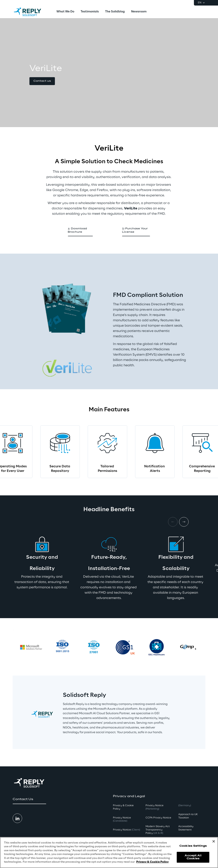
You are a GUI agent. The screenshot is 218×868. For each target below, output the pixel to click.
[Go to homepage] (31, 12)
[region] (109, 853)
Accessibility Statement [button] (186, 828)
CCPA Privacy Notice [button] (158, 818)
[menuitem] (65, 12)
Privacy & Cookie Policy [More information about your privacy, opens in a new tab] (152, 862)
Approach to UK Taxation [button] (188, 816)
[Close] (214, 841)
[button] (42, 81)
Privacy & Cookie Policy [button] (123, 807)
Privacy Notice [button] (122, 819)
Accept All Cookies (193, 857)
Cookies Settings (193, 846)
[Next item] (184, 522)
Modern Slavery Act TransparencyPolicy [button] (158, 830)
